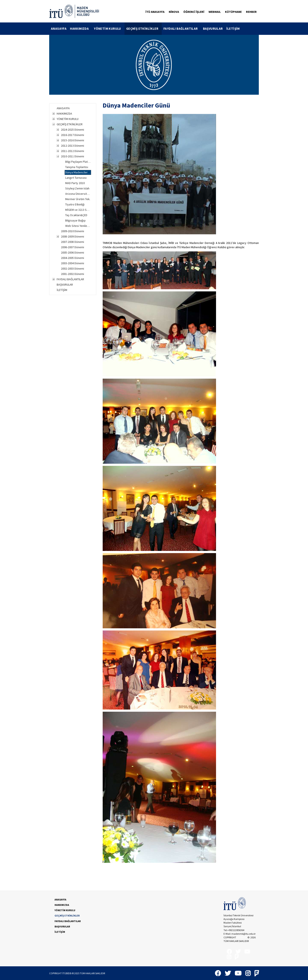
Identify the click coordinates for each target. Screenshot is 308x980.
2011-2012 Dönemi (73, 151)
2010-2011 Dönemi (73, 156)
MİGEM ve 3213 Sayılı (78, 210)
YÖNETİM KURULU (109, 29)
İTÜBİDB (242, 937)
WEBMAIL (215, 12)
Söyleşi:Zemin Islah (77, 188)
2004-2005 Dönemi (73, 258)
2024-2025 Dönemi (73, 130)
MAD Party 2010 (75, 183)
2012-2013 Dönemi (73, 146)
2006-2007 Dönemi (73, 247)
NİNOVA (174, 12)
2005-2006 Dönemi (73, 252)
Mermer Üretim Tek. (78, 199)
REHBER (251, 12)
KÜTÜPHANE (233, 12)
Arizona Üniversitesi (78, 194)
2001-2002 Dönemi (73, 274)
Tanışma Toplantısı (77, 167)
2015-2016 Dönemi (73, 140)
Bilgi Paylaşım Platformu (78, 162)
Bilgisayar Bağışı (75, 220)
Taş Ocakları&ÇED (76, 215)
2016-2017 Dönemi (73, 135)
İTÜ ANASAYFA (155, 12)
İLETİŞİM (233, 29)
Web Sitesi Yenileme (78, 226)
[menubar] (145, 29)
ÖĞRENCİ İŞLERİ (194, 12)
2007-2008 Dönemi (73, 242)
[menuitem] (59, 29)
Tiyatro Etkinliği (75, 204)
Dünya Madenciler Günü (78, 172)
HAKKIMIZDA (81, 29)
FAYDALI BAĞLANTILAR (182, 29)
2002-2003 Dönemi (73, 269)
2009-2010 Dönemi (73, 231)
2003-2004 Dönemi (73, 263)
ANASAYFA (59, 29)
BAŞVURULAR (213, 29)
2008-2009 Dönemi (73, 236)
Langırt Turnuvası (76, 178)
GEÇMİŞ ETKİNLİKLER (144, 29)
